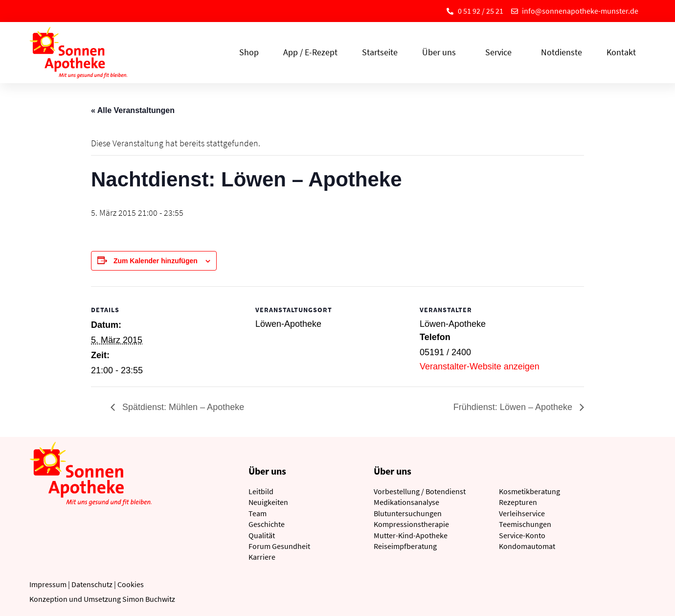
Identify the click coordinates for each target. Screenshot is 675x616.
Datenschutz (92, 584)
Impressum (48, 584)
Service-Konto (522, 535)
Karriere (262, 557)
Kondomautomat (527, 546)
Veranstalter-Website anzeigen (480, 366)
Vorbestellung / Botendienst (420, 491)
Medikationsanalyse (406, 502)
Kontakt (621, 52)
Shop (249, 52)
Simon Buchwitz (149, 599)
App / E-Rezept (310, 52)
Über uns (441, 52)
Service (501, 52)
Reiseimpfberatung (405, 546)
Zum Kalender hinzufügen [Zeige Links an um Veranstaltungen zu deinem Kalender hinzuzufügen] (156, 261)
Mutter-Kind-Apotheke (411, 535)
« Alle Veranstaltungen (133, 110)
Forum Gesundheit (279, 546)
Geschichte (267, 524)
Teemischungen (525, 524)
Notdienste (562, 52)
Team (258, 513)
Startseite (380, 52)
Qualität (262, 535)
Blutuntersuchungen (408, 513)
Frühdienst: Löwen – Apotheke (514, 407)
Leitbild (261, 491)
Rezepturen (518, 502)
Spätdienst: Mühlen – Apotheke (182, 407)
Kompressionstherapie (411, 524)
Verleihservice (522, 513)
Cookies (131, 584)
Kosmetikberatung (529, 491)
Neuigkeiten (268, 502)
